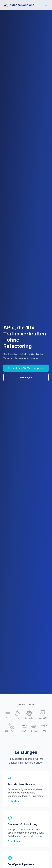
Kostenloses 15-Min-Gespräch (26, 368)
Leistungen (26, 377)
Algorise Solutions (19, 5)
